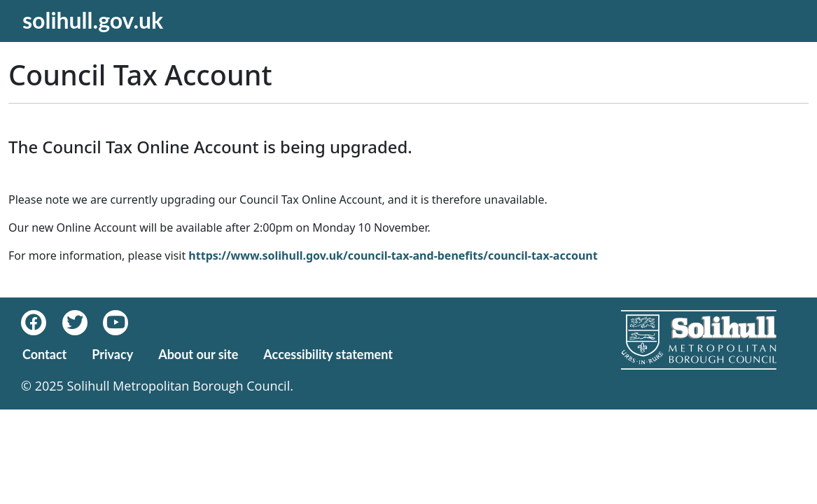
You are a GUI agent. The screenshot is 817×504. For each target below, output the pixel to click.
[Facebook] (42, 323)
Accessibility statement (328, 354)
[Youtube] (122, 323)
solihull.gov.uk (93, 20)
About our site (198, 354)
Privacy (112, 354)
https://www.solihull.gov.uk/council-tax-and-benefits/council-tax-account (393, 255)
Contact (44, 354)
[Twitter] (83, 323)
